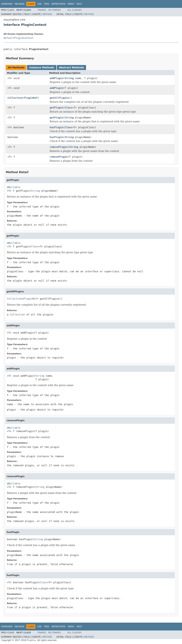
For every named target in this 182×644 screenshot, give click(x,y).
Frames (42, 10)
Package (19, 4)
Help (79, 4)
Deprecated (58, 4)
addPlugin (57, 78)
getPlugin (57, 108)
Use (39, 4)
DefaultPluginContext (19, 38)
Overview (7, 4)
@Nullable (14, 187)
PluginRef (31, 98)
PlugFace (32, 640)
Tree (46, 4)
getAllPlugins (60, 98)
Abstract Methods (71, 67)
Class (68, 108)
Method (47, 14)
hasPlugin (57, 127)
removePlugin (59, 147)
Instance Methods (42, 67)
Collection (15, 98)
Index (71, 4)
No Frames (55, 10)
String (69, 78)
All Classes (75, 10)
